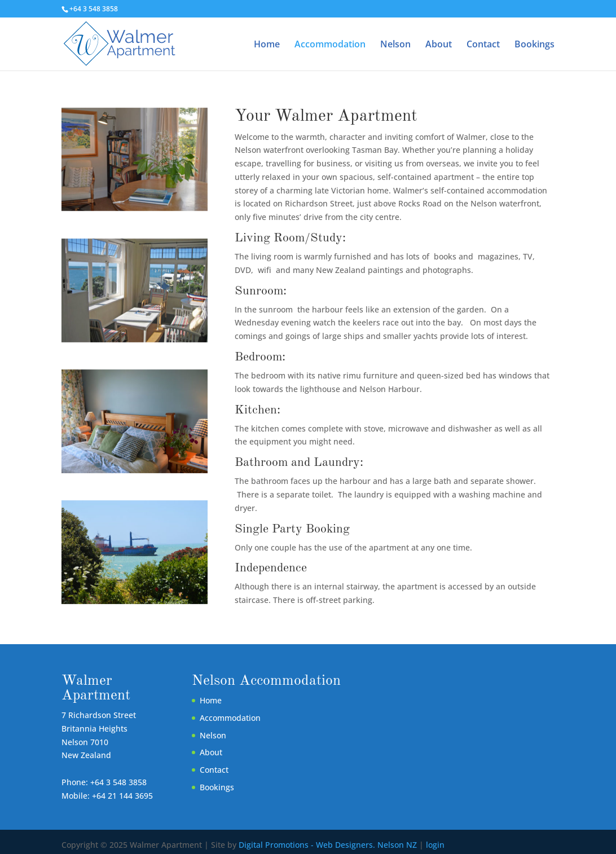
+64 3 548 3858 (118, 782)
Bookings (534, 45)
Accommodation (330, 45)
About (439, 45)
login (435, 845)
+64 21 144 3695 (122, 796)
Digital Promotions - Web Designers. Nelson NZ (328, 845)
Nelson (395, 45)
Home (267, 45)
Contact (483, 45)
